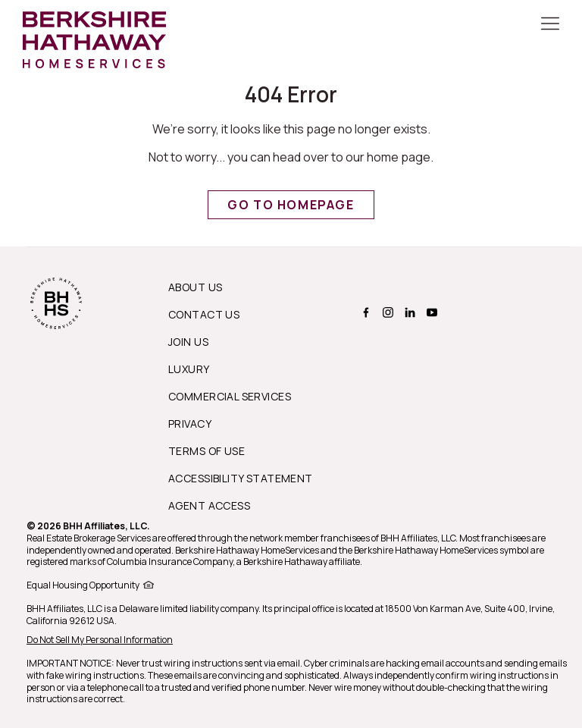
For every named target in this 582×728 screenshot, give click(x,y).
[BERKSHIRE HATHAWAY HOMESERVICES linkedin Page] (408, 312)
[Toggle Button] (550, 25)
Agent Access (209, 505)
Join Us (188, 342)
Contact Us (204, 314)
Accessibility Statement (241, 478)
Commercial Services (230, 396)
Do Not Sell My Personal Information (100, 640)
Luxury (189, 369)
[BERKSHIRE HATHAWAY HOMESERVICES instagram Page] (386, 312)
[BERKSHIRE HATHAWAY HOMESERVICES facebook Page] (364, 312)
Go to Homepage (291, 205)
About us (195, 287)
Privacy (190, 424)
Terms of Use (207, 451)
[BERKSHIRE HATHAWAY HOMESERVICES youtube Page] (430, 312)
